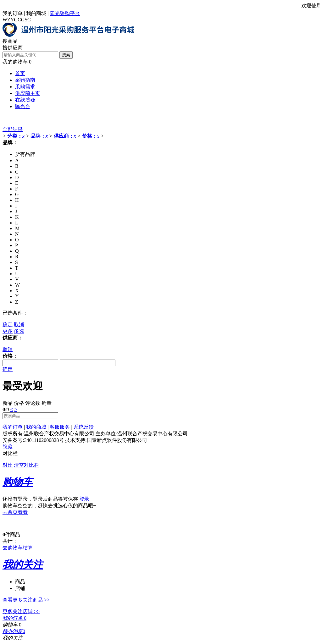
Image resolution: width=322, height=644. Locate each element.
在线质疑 (25, 100)
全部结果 (13, 129)
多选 (19, 331)
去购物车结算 (18, 548)
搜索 (66, 55)
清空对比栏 (26, 465)
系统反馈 (84, 427)
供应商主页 (28, 93)
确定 (8, 325)
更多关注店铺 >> (21, 611)
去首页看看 (15, 512)
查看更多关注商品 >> (26, 600)
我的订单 (13, 13)
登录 (84, 499)
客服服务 (60, 427)
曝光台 (23, 106)
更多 (8, 331)
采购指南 (25, 80)
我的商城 (36, 13)
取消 (19, 325)
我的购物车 (15, 62)
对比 (8, 465)
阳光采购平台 (65, 13)
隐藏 (8, 447)
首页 (20, 73)
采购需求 (25, 87)
